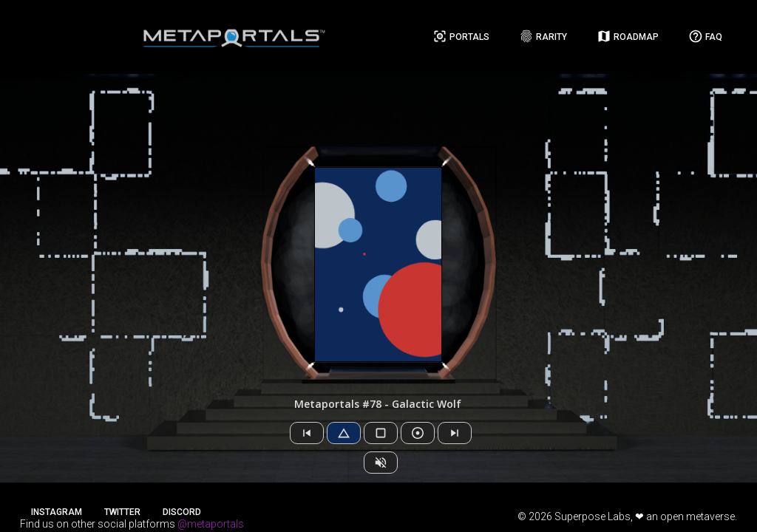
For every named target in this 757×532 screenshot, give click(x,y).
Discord (182, 512)
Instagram (57, 512)
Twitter (122, 512)
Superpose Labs (593, 516)
